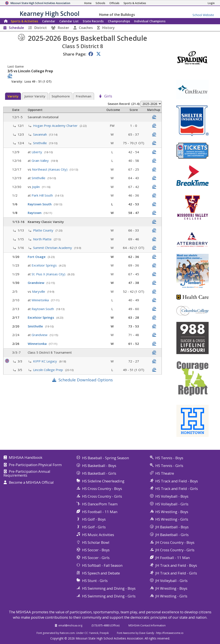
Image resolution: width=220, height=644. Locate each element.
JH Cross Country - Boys (175, 542)
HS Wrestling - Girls (172, 519)
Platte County (44, 230)
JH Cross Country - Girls (175, 550)
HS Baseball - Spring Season (105, 458)
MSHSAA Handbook (26, 458)
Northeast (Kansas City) (50, 169)
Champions (150, 21)
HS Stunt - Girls (95, 581)
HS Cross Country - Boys (102, 489)
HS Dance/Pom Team (100, 504)
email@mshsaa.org (70, 625)
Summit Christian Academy (53, 248)
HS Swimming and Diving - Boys (109, 588)
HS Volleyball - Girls (172, 504)
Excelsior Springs (45, 265)
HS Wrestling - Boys (172, 512)
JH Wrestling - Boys (171, 588)
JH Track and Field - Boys (176, 565)
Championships (119, 21)
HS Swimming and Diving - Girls (109, 596)
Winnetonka (41, 300)
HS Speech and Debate (101, 573)
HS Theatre (165, 473)
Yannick (94, 633)
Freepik (104, 633)
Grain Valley (41, 161)
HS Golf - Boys (94, 519)
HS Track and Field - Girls (177, 489)
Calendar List (69, 21)
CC (86, 633)
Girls (108, 96)
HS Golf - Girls (94, 527)
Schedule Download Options (86, 380)
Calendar (49, 21)
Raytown (35, 213)
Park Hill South (43, 195)
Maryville (39, 291)
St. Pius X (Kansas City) (49, 274)
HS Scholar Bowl (96, 542)
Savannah (40, 134)
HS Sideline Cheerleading (103, 481)
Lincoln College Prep (48, 370)
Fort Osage (37, 257)
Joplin (36, 187)
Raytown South (40, 204)
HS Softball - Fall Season (102, 565)
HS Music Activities (98, 535)
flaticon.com (67, 633)
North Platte (43, 239)
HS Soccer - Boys (96, 550)
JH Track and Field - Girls (176, 573)
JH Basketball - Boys (172, 527)
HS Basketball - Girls (99, 473)
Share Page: (75, 54)
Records (93, 21)
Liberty (37, 152)
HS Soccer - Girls (96, 558)
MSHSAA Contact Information (147, 625)
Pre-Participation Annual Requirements (27, 474)
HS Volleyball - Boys (172, 496)
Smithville (40, 143)
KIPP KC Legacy (45, 361)
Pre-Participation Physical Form (35, 465)
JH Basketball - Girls (172, 535)
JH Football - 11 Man (173, 558)
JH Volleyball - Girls (171, 581)
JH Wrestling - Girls (171, 596)
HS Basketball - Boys (99, 466)
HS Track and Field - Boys (177, 481)
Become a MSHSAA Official (31, 483)
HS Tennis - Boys (169, 458)
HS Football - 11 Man (100, 512)
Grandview (36, 283)
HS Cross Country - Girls (102, 496)
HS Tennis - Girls (169, 466)
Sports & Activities (24, 21)
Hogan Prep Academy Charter (56, 126)
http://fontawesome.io (170, 633)
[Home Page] (88, 3)
